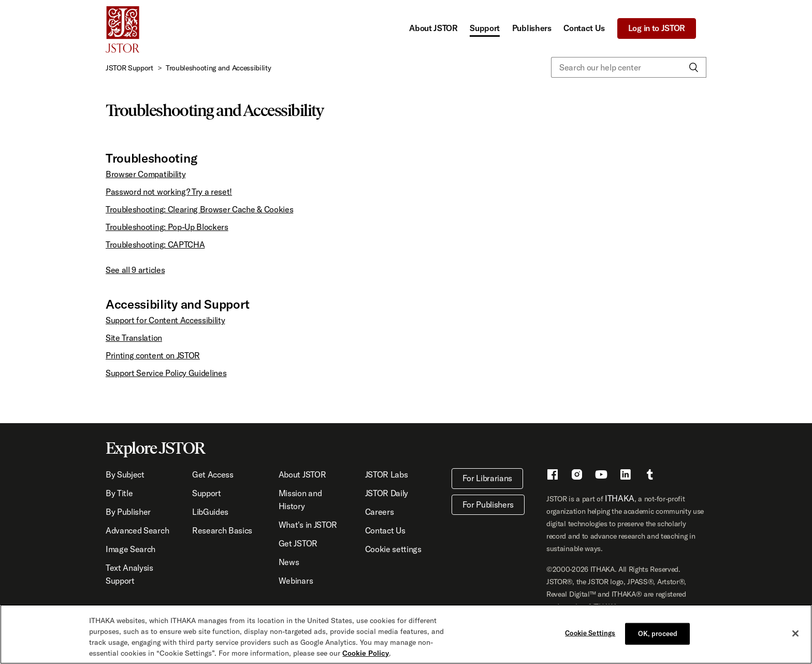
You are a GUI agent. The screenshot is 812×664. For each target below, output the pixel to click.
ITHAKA (620, 498)
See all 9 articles (135, 270)
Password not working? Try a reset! (169, 192)
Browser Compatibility (146, 174)
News (289, 562)
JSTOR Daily (387, 493)
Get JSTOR (298, 543)
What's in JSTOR (308, 525)
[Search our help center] (629, 67)
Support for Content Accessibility (165, 320)
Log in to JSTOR (657, 28)
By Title (119, 493)
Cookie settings (393, 549)
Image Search (130, 549)
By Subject (125, 474)
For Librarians (488, 478)
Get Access (213, 474)
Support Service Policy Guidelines (166, 373)
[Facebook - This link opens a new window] (553, 476)
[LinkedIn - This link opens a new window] (626, 476)
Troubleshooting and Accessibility (218, 68)
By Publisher (128, 512)
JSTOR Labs (387, 474)
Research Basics (222, 530)
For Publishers (488, 504)
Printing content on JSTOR (153, 355)
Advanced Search (137, 530)
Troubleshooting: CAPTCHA (155, 244)
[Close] (795, 634)
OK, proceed (658, 633)
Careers (380, 512)
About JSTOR (433, 28)
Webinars (296, 581)
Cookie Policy (366, 654)
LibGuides (210, 512)
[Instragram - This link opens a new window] (577, 476)
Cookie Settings (590, 633)
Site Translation (134, 338)
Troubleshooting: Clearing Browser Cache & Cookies (199, 209)
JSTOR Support (129, 68)
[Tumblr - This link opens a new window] (650, 476)
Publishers (532, 28)
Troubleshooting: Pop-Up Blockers (167, 227)
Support (485, 28)
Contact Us (584, 28)
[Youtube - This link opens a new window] (601, 476)
